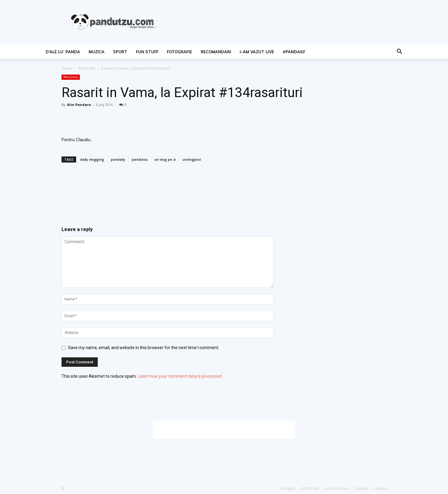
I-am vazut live (257, 52)
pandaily (118, 159)
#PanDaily (294, 52)
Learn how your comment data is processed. (180, 376)
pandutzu (140, 159)
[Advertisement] (224, 430)
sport (120, 52)
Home (67, 68)
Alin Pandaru (79, 105)
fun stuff (147, 52)
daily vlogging (92, 159)
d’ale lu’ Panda (63, 52)
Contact (380, 488)
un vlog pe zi (165, 159)
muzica (97, 52)
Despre (361, 488)
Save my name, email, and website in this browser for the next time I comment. (144, 348)
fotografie (180, 52)
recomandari (216, 52)
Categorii (288, 488)
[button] (400, 52)
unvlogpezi (192, 159)
